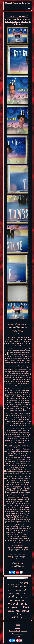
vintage (26, 611)
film (25, 590)
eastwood (19, 597)
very (20, 608)
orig (14, 591)
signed (13, 584)
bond (24, 600)
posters (24, 593)
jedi (8, 584)
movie (23, 604)
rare (18, 611)
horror (18, 600)
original (13, 604)
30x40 (26, 607)
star (12, 600)
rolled (15, 617)
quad (11, 596)
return (25, 615)
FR (19, 637)
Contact (18, 628)
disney (15, 586)
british (18, 614)
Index (18, 625)
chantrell (17, 594)
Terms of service (18, 634)
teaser (26, 597)
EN (16, 637)
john (21, 587)
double (10, 591)
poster (24, 583)
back (17, 584)
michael (8, 608)
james (15, 607)
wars (11, 593)
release (19, 590)
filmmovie (11, 615)
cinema (10, 611)
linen (26, 587)
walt (9, 587)
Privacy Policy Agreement (18, 631)
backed (21, 618)
